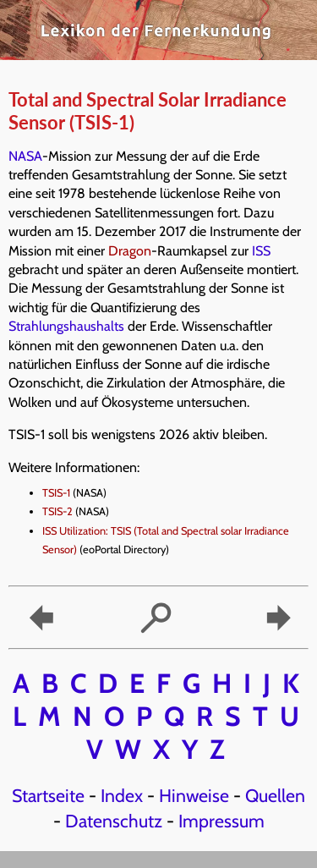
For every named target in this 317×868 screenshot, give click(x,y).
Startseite (48, 795)
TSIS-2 (57, 511)
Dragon (130, 251)
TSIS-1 (56, 493)
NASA (25, 156)
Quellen (275, 795)
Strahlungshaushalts (66, 326)
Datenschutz (114, 821)
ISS (261, 251)
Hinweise (194, 795)
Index (122, 795)
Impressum (221, 821)
